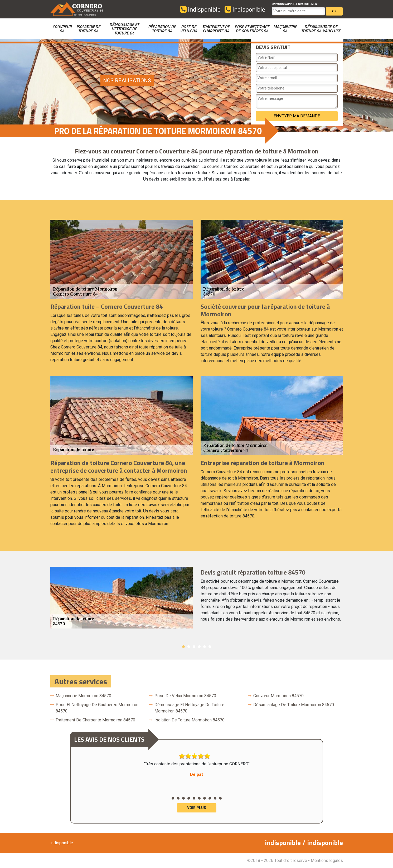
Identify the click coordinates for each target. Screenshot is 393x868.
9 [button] (215, 798)
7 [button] (205, 798)
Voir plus (197, 808)
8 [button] (210, 798)
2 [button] (189, 647)
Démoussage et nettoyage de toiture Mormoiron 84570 (189, 708)
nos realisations (127, 81)
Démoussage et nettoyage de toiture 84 (124, 29)
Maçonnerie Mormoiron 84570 (83, 696)
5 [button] (205, 647)
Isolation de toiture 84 (88, 29)
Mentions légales (327, 860)
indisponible (200, 9)
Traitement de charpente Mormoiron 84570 (95, 720)
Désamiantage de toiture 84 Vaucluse (321, 29)
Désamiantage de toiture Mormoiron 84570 (294, 705)
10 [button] (220, 798)
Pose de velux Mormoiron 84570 (185, 696)
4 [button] (199, 647)
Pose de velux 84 (188, 29)
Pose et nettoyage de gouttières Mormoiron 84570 (97, 708)
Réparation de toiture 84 (162, 29)
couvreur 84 (62, 29)
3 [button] (194, 647)
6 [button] (210, 647)
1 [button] (183, 647)
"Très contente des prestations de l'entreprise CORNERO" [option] (197, 765)
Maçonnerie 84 (285, 29)
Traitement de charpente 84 (216, 29)
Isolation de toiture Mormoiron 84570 (190, 720)
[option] (197, 598)
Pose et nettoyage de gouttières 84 (252, 29)
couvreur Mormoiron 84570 (278, 696)
